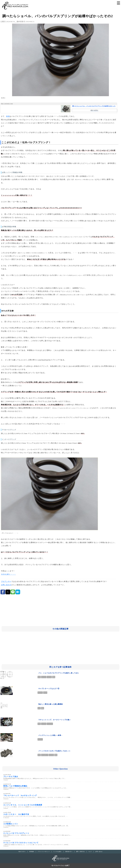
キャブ (45, 693)
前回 (8, 116)
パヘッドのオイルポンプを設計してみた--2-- (55, 751)
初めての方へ (22, 852)
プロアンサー (6, 582)
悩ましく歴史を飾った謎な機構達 (51, 704)
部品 (54, 677)
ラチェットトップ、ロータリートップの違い (55, 720)
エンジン (44, 677)
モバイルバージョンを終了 (60, 865)
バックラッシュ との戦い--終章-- (50, 735)
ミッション (50, 724)
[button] (118, 3)
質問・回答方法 (80, 852)
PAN (39, 677)
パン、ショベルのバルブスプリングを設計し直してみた (59, 673)
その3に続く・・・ (8, 574)
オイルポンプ (45, 755)
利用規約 (32, 852)
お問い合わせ (6, 585)
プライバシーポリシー (44, 852)
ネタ (39, 708)
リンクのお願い (58, 852)
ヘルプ (90, 852)
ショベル (49, 677)
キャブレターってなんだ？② (49, 689)
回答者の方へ (69, 852)
